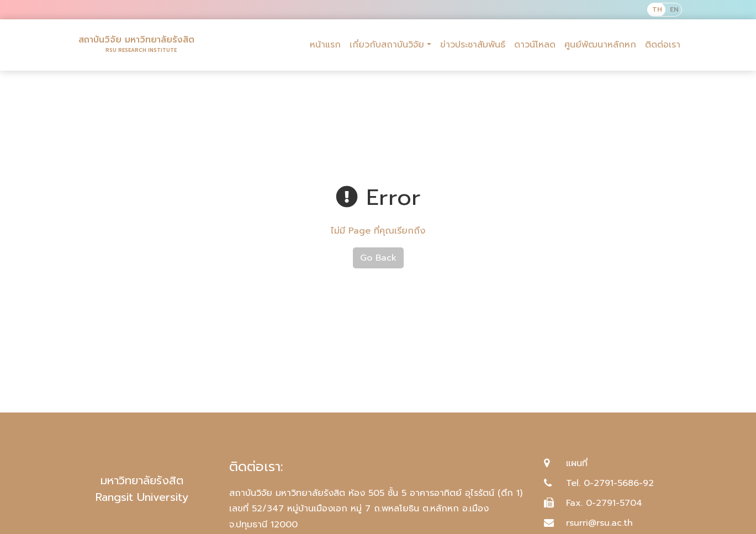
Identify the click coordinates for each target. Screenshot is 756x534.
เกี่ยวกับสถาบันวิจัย (387, 45)
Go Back (378, 258)
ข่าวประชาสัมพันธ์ (473, 45)
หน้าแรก (325, 45)
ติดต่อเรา (663, 45)
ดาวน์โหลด (535, 45)
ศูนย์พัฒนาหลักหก (600, 45)
